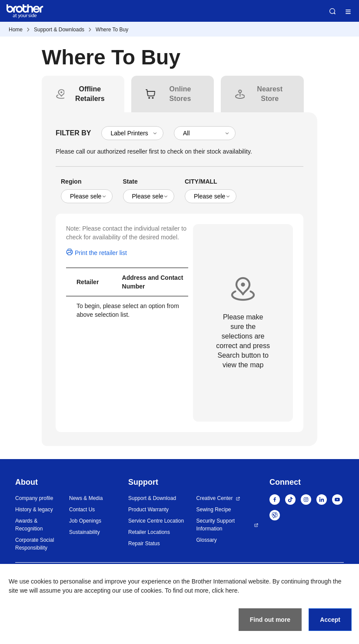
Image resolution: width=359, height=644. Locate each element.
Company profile (34, 498)
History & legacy (34, 510)
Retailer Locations (149, 532)
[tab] (90, 94)
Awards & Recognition (29, 525)
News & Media (86, 498)
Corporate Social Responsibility (35, 544)
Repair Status (144, 543)
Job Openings (85, 521)
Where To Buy (112, 30)
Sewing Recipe (213, 510)
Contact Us (82, 510)
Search (332, 11)
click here (224, 590)
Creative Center (214, 498)
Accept (330, 620)
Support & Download (152, 498)
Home (16, 30)
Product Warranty (148, 510)
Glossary (206, 540)
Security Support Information (215, 525)
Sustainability (85, 532)
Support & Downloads (59, 30)
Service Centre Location (156, 521)
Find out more (270, 620)
